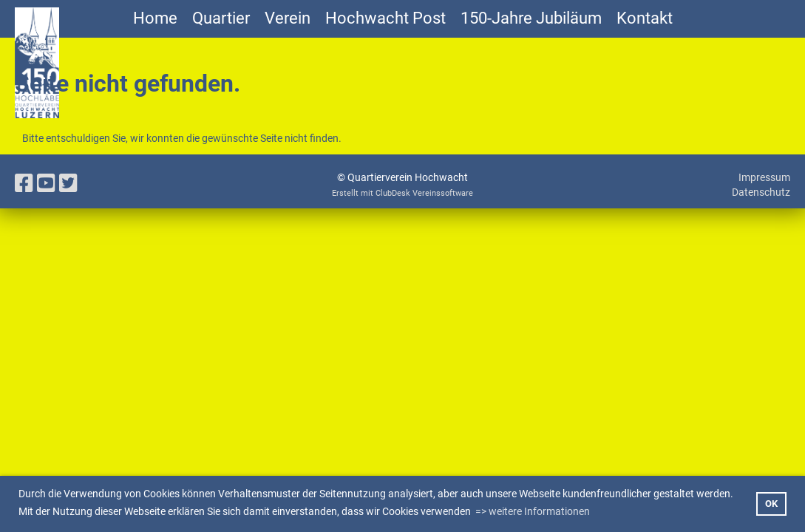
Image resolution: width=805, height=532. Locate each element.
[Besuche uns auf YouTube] (46, 184)
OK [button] (771, 504)
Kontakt (645, 18)
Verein (288, 18)
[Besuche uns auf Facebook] (24, 184)
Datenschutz (761, 192)
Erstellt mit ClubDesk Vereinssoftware (402, 193)
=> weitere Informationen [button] (533, 511)
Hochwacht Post (385, 18)
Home (155, 18)
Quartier (221, 18)
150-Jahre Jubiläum (531, 18)
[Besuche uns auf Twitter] (68, 184)
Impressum (764, 177)
